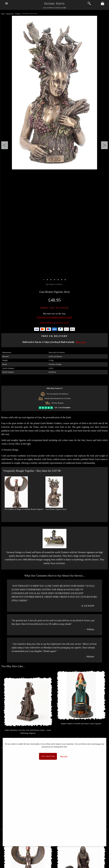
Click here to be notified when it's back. (55, 317)
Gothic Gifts (54, 3)
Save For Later (62, 323)
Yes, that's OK (48, 756)
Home (3, 14)
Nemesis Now (10, 14)
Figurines (18, 14)
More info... (81, 342)
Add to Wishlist (47, 323)
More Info (64, 756)
